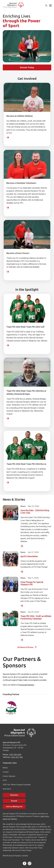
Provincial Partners (26, 685)
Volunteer (14, 795)
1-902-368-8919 (15, 755)
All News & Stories (25, 647)
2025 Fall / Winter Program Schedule (17, 785)
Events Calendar (9, 776)
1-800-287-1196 (17, 757)
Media (5, 768)
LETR (5, 780)
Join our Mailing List (14, 806)
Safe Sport (7, 789)
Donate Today (27, 67)
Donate (14, 801)
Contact (6, 772)
